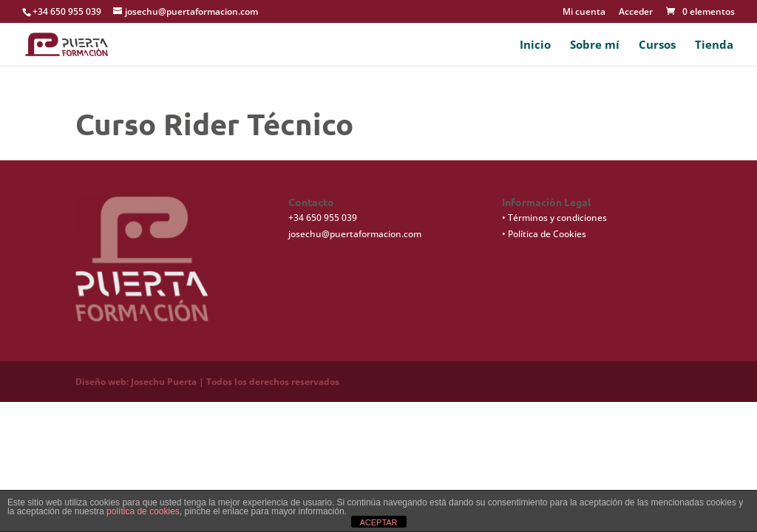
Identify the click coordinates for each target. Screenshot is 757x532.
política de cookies (143, 511)
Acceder (636, 13)
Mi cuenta (584, 13)
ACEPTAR (378, 522)
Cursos (657, 45)
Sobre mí (595, 45)
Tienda (714, 45)
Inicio (535, 45)
